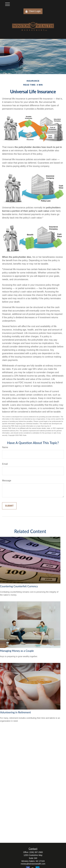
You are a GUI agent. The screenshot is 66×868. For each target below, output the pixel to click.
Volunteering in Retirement (15, 712)
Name (5, 447)
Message (7, 481)
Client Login (33, 11)
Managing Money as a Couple (17, 651)
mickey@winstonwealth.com (33, 864)
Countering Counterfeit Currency (19, 586)
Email (5, 464)
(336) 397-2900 (36, 852)
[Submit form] (9, 506)
